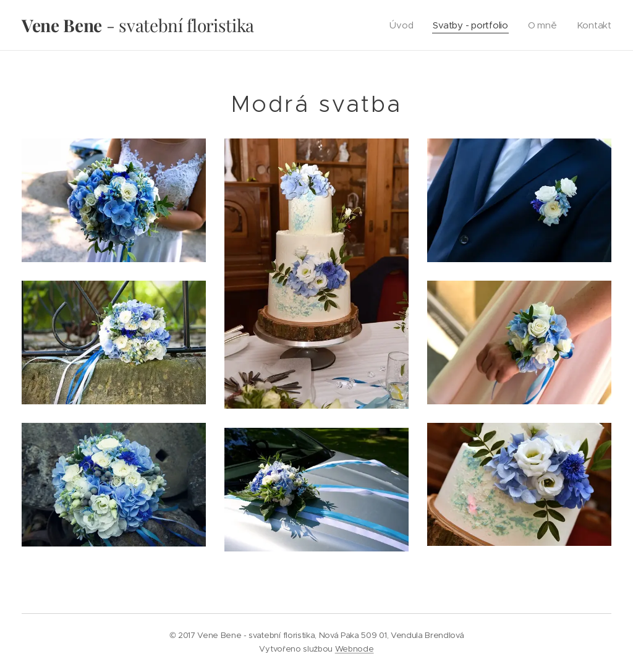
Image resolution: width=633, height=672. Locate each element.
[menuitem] (400, 25)
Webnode (355, 649)
